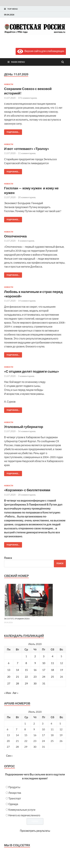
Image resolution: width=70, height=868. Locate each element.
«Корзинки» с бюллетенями (27, 490)
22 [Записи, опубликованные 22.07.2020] (26, 677)
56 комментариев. (27, 431)
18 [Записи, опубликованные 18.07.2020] (52, 670)
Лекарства (15, 793)
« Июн (8, 693)
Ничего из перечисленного (24, 815)
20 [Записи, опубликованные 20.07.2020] (9, 677)
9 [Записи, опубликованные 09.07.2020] (35, 663)
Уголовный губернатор (24, 427)
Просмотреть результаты (35, 831)
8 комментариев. (26, 241)
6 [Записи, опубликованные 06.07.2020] (9, 663)
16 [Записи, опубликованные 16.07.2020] (35, 670)
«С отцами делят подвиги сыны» (32, 371)
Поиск (8, 558)
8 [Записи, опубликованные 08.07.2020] (26, 663)
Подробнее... (12, 131)
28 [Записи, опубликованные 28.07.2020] (17, 683)
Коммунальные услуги (22, 810)
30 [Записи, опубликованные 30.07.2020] (35, 683)
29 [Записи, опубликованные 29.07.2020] (26, 683)
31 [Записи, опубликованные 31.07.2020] (44, 683)
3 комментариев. (26, 376)
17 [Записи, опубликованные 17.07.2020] (44, 670)
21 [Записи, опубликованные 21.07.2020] (17, 677)
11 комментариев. (27, 153)
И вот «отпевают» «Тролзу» (27, 149)
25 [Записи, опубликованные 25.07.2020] (52, 677)
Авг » (15, 693)
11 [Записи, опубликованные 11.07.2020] (52, 663)
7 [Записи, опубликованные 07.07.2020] (17, 663)
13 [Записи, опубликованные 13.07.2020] (9, 670)
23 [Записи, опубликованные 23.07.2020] (35, 677)
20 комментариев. (27, 197)
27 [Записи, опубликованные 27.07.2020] (9, 683)
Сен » (9, 756)
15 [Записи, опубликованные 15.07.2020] (26, 670)
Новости (9, 84)
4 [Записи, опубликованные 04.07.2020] (53, 656)
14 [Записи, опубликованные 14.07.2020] (17, 670)
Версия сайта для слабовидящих (41, 51)
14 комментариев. (27, 301)
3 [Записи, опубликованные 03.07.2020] (44, 656)
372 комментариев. (28, 98)
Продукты (14, 787)
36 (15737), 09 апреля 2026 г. (17, 619)
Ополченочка (16, 236)
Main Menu (18, 62)
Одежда (13, 804)
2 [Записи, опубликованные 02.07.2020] (35, 656)
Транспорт (15, 798)
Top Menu (13, 9)
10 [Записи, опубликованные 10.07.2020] (44, 663)
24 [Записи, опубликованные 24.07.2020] (44, 677)
